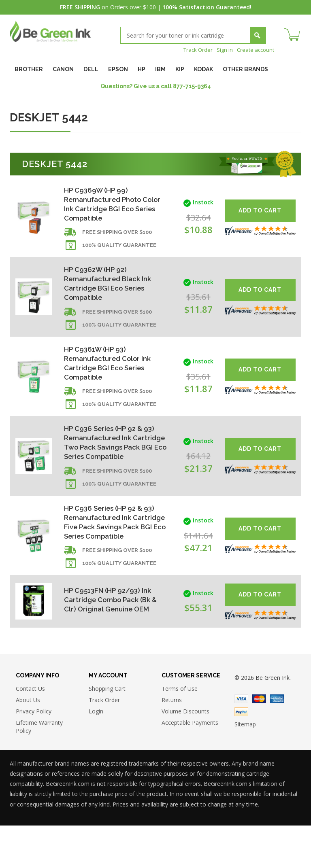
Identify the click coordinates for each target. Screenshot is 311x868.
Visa (241, 741)
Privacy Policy (34, 754)
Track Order (193, 50)
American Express (277, 741)
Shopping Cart (107, 731)
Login (96, 754)
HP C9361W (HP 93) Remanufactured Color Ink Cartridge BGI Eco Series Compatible (111, 373)
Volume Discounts (185, 754)
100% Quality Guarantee (119, 250)
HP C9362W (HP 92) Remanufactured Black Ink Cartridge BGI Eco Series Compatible (111, 289)
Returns (172, 742)
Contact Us (30, 731)
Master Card (259, 741)
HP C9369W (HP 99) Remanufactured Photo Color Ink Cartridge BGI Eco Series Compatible (112, 205)
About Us (28, 742)
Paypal (241, 754)
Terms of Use (180, 731)
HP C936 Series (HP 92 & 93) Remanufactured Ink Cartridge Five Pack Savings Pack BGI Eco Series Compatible (113, 556)
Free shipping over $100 (117, 237)
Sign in (222, 50)
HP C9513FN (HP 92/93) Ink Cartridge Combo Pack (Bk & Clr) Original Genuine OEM (112, 641)
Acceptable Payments (190, 765)
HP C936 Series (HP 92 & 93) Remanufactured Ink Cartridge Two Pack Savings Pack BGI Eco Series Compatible (113, 462)
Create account (254, 50)
